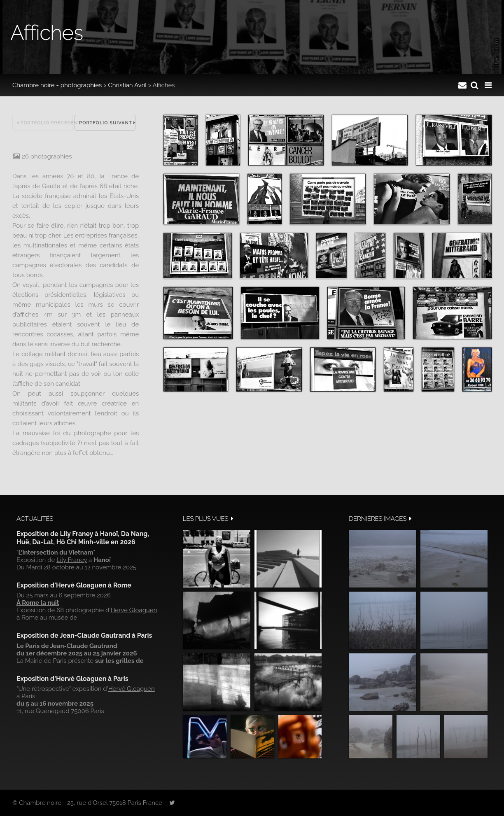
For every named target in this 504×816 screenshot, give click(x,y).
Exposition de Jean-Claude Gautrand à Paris (84, 635)
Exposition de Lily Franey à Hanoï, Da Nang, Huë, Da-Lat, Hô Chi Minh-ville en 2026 (83, 538)
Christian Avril (127, 85)
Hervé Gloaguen (134, 610)
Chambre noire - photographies (57, 85)
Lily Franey (72, 560)
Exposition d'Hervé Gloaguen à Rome (74, 585)
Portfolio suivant (107, 123)
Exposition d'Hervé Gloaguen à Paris (72, 679)
